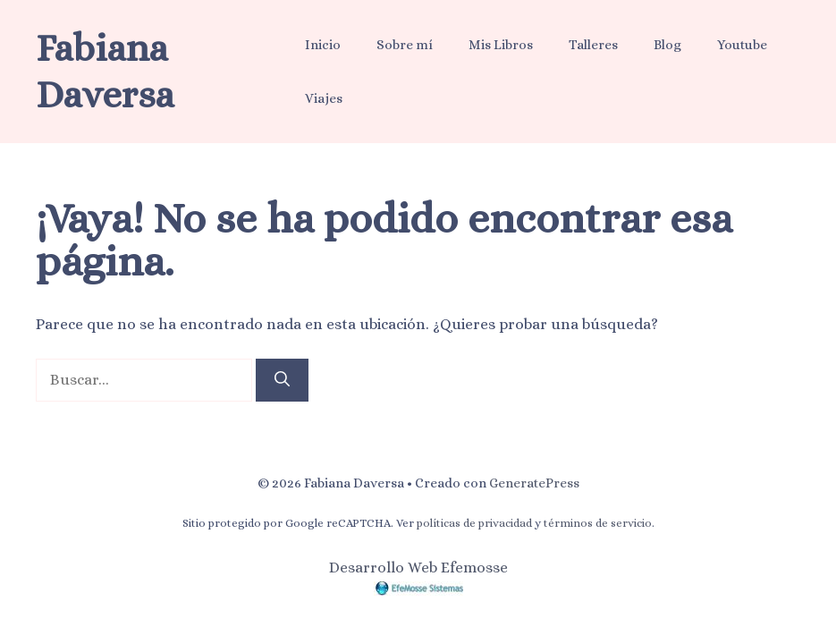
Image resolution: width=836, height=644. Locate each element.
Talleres (593, 45)
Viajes (324, 98)
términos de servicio (598, 523)
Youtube (742, 45)
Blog (667, 45)
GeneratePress (534, 483)
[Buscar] (282, 380)
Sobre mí (405, 45)
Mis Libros (501, 45)
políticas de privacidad (474, 523)
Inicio (323, 45)
